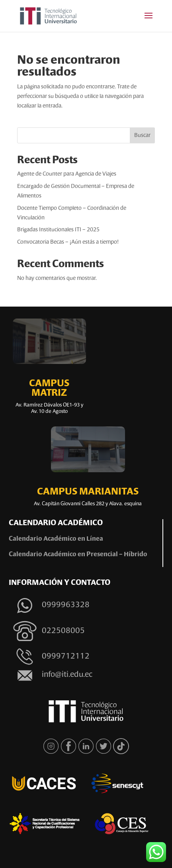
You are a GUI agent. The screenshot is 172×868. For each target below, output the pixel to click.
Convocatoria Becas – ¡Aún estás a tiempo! (68, 242)
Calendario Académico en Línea (57, 539)
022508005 (63, 631)
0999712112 (66, 657)
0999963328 (66, 605)
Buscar (142, 135)
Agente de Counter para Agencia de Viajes (67, 174)
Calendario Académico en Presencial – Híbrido (78, 555)
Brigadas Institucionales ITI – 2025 (58, 230)
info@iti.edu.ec (67, 675)
